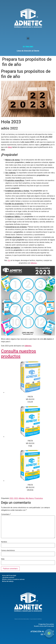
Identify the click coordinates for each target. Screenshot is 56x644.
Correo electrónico (8, 550)
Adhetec (22, 498)
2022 (11, 498)
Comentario (6, 514)
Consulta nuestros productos (19, 354)
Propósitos (39, 498)
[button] (28, 38)
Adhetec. (34, 263)
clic (9, 260)
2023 (16, 498)
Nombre (4, 542)
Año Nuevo (30, 498)
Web (3, 559)
